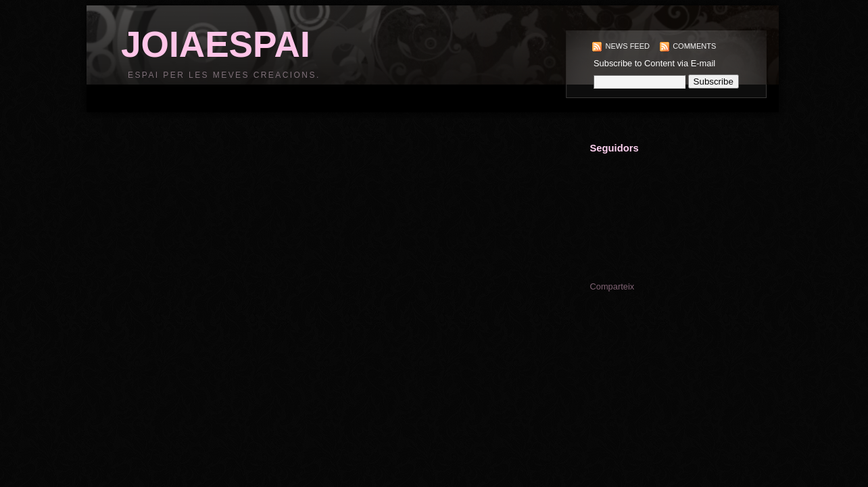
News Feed (628, 46)
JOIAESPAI (216, 44)
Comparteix (612, 286)
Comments (694, 46)
